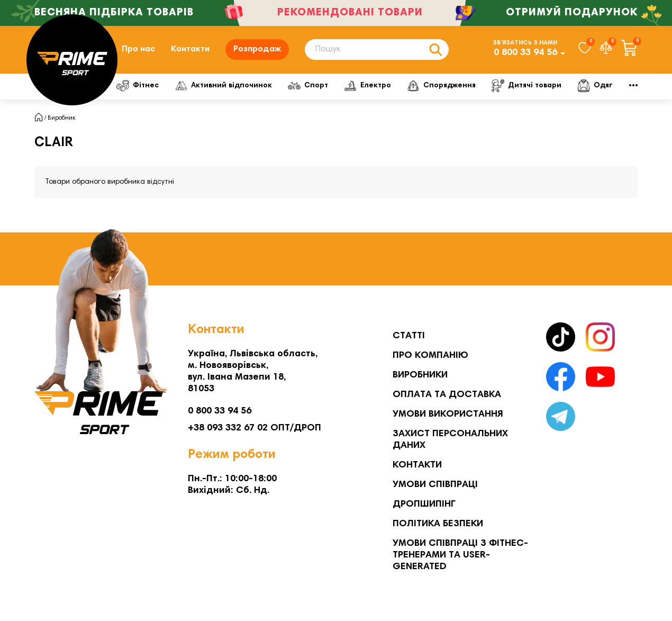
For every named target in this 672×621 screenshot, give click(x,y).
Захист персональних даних (450, 440)
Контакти (190, 49)
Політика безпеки (438, 524)
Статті (409, 336)
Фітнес (141, 86)
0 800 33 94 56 (525, 53)
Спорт (325, 86)
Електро (392, 86)
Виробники (420, 375)
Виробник (62, 118)
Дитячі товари (565, 86)
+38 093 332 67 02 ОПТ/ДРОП (255, 428)
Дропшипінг (424, 505)
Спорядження (473, 86)
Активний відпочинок (234, 86)
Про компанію (430, 356)
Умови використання (448, 415)
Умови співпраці (435, 485)
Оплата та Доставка (447, 395)
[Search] (377, 49)
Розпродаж (257, 49)
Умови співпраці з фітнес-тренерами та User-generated (460, 555)
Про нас (138, 49)
